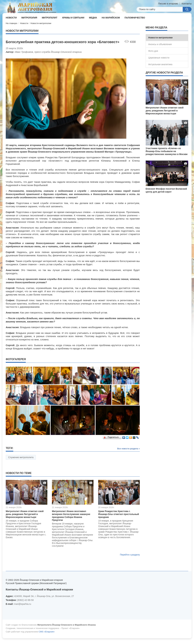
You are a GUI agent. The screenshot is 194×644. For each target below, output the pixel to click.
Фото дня (153, 51)
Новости (24, 23)
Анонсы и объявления (160, 44)
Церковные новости (159, 58)
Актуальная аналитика (160, 64)
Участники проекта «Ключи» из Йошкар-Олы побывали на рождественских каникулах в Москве (167, 151)
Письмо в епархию (168, 4)
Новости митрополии (41, 23)
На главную (11, 23)
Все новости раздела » (128, 449)
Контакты (187, 4)
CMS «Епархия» (47, 632)
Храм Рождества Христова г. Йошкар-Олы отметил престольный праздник (119, 514)
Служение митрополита (21, 457)
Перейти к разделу (130, 555)
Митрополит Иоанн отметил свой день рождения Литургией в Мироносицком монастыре (25, 514)
